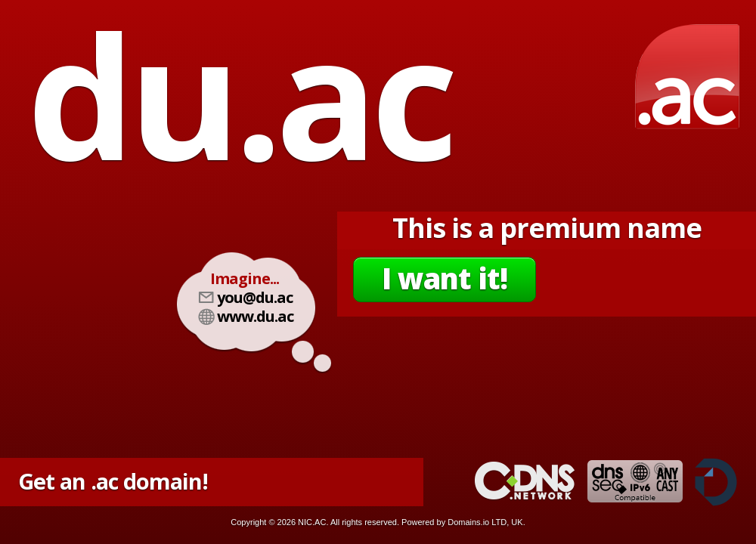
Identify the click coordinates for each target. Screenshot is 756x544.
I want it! (445, 278)
